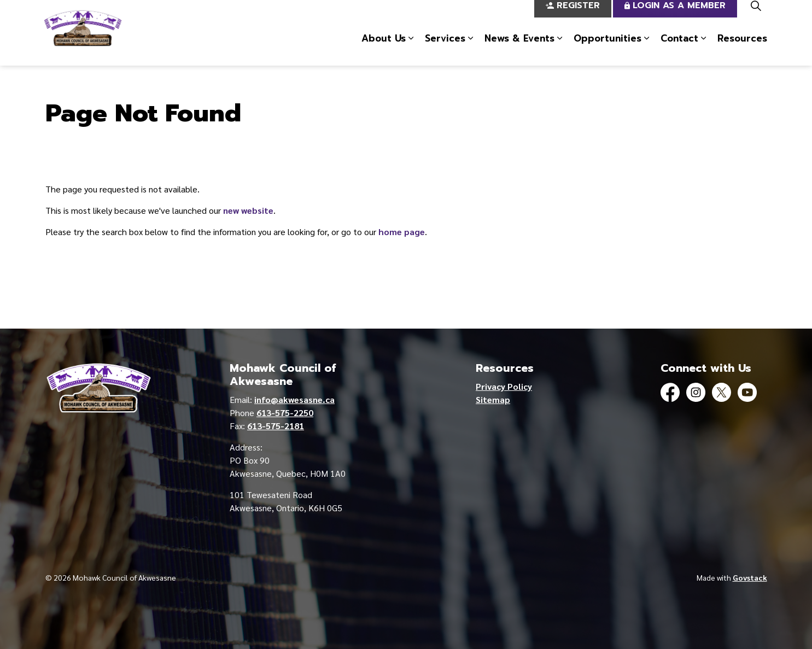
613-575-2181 (276, 426)
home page (402, 232)
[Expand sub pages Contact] (704, 49)
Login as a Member (675, 17)
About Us (384, 49)
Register (573, 17)
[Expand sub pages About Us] (411, 49)
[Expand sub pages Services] (471, 49)
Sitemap (493, 399)
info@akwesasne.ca (294, 399)
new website (248, 210)
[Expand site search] (756, 16)
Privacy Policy (504, 386)
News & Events (519, 49)
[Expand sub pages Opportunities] (647, 49)
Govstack (750, 577)
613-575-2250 (285, 413)
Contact (679, 49)
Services (445, 49)
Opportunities (607, 49)
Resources (742, 49)
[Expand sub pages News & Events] (560, 49)
